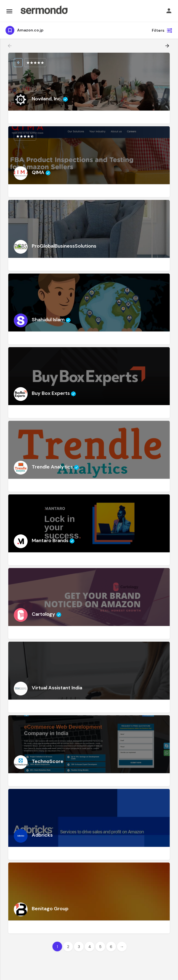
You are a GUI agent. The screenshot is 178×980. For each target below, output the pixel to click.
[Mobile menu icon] (9, 11)
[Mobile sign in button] (169, 11)
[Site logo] (44, 11)
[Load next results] (168, 46)
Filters (162, 30)
